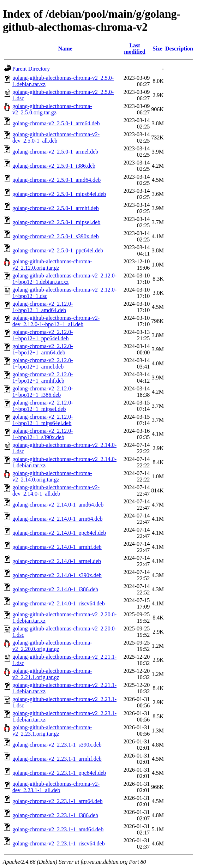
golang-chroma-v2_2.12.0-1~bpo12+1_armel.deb (43, 363)
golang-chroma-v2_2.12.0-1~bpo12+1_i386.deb (43, 392)
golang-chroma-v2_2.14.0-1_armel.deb (57, 561)
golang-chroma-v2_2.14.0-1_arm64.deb (57, 519)
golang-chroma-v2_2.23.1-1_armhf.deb (57, 759)
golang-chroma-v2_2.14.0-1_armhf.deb (57, 547)
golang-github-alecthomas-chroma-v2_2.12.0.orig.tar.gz (52, 265)
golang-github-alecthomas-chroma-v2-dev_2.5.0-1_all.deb (56, 137)
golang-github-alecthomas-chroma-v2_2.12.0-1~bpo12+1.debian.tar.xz (64, 279)
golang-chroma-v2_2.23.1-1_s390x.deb (57, 745)
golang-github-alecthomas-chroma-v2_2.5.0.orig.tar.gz (52, 109)
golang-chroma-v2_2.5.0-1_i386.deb (54, 166)
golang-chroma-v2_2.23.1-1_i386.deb (55, 815)
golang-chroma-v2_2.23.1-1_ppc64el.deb (59, 773)
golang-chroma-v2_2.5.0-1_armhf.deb (56, 208)
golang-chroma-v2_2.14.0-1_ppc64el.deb (59, 533)
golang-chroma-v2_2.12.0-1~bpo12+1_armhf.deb (43, 378)
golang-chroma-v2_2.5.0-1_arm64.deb (56, 123)
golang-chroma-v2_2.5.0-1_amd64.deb (56, 180)
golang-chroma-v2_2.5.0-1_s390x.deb (56, 236)
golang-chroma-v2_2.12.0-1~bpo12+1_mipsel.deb (43, 406)
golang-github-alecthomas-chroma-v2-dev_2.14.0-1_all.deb (56, 490)
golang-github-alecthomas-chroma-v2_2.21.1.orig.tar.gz (52, 674)
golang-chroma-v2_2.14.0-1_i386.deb (55, 589)
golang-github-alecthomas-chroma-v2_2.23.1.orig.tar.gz (52, 731)
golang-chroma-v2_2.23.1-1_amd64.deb (58, 829)
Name (65, 49)
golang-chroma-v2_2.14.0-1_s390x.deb (57, 575)
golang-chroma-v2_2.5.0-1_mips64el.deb (59, 194)
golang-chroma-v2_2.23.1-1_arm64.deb (57, 801)
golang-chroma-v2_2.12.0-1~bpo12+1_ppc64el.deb (43, 335)
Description (179, 49)
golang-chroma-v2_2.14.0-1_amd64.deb (58, 505)
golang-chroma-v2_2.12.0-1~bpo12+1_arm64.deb (43, 349)
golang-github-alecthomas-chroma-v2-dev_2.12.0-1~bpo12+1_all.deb (56, 321)
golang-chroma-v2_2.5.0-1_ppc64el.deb (58, 250)
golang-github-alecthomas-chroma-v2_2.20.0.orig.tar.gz (52, 646)
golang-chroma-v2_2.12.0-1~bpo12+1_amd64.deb (43, 307)
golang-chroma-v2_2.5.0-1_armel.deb (55, 152)
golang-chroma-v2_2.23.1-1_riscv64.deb (59, 843)
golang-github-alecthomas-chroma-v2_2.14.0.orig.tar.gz (52, 476)
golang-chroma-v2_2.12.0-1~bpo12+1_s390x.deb (43, 434)
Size (157, 49)
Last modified (135, 49)
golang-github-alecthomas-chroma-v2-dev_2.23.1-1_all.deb (56, 787)
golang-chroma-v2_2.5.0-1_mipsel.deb (56, 222)
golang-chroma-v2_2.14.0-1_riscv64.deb (59, 603)
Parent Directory (31, 69)
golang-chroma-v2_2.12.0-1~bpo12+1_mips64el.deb (43, 420)
